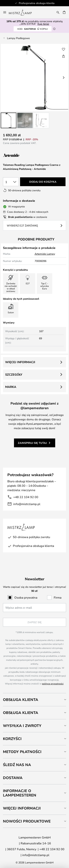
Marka (11, 387)
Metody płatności (22, 752)
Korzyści (12, 739)
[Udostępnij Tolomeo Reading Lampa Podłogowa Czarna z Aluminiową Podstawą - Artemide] (63, 56)
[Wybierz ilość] (11, 182)
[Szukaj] (58, 12)
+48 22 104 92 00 (26, 497)
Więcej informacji (20, 362)
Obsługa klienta (21, 700)
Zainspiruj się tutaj (32, 443)
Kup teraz (43, 24)
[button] (9, 120)
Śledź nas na (17, 765)
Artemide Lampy (45, 254)
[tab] (34, 700)
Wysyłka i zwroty (22, 726)
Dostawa (13, 778)
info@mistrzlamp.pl (27, 504)
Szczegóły (14, 374)
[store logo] (22, 12)
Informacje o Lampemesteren (20, 793)
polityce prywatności (53, 684)
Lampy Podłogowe (18, 38)
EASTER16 (33, 29)
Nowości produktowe (27, 821)
